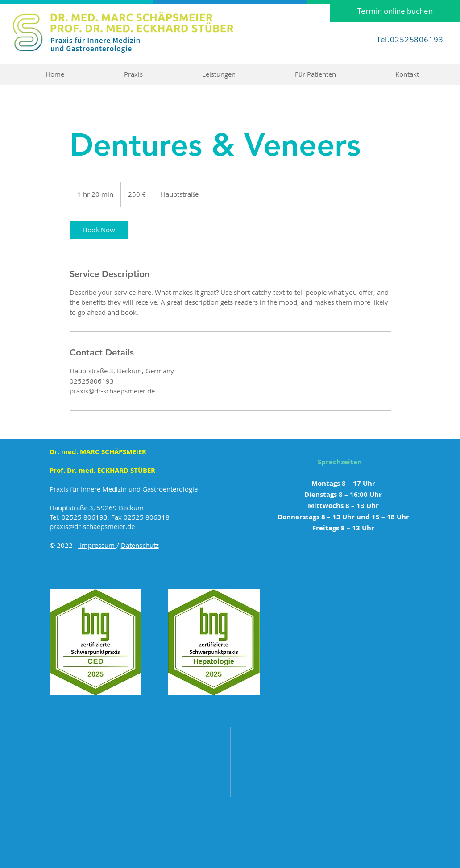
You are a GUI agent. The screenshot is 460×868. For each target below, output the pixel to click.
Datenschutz (140, 545)
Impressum (97, 545)
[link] (99, 230)
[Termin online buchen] (395, 11)
